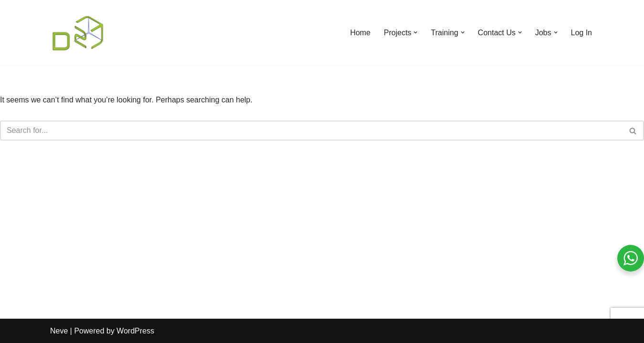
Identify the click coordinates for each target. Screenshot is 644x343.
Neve (59, 331)
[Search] (311, 131)
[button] (415, 32)
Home (360, 33)
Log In (582, 33)
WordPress (135, 331)
